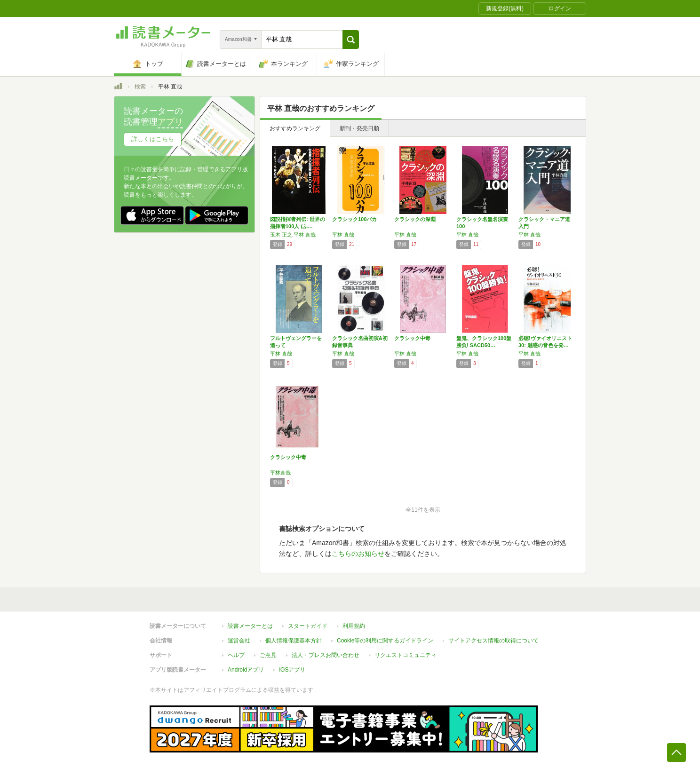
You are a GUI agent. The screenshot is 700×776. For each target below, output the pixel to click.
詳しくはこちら (153, 139)
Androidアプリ (246, 670)
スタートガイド (308, 626)
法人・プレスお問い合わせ (326, 655)
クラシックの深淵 (415, 219)
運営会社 (239, 641)
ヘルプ (236, 655)
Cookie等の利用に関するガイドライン (385, 641)
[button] (351, 40)
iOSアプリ (292, 670)
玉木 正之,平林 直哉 (293, 235)
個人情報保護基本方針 (294, 641)
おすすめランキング (295, 128)
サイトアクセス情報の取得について (493, 641)
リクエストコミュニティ (406, 655)
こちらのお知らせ (358, 554)
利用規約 (354, 626)
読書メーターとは (250, 626)
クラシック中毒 (412, 338)
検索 (140, 87)
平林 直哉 (343, 235)
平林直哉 (280, 473)
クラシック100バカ (354, 219)
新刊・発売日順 (359, 128)
